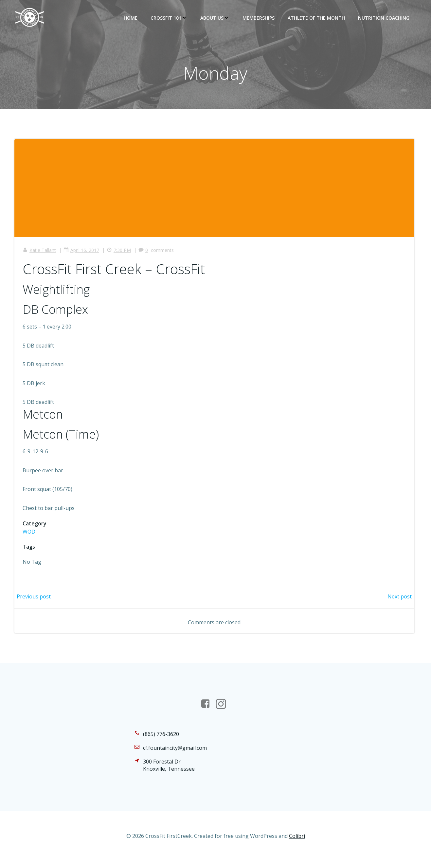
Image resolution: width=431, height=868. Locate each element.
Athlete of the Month (318, 18)
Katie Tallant (41, 253)
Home (132, 18)
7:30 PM (120, 253)
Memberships (260, 18)
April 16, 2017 (83, 253)
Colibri (297, 848)
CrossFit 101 (170, 18)
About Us (216, 18)
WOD (31, 534)
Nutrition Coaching (385, 18)
